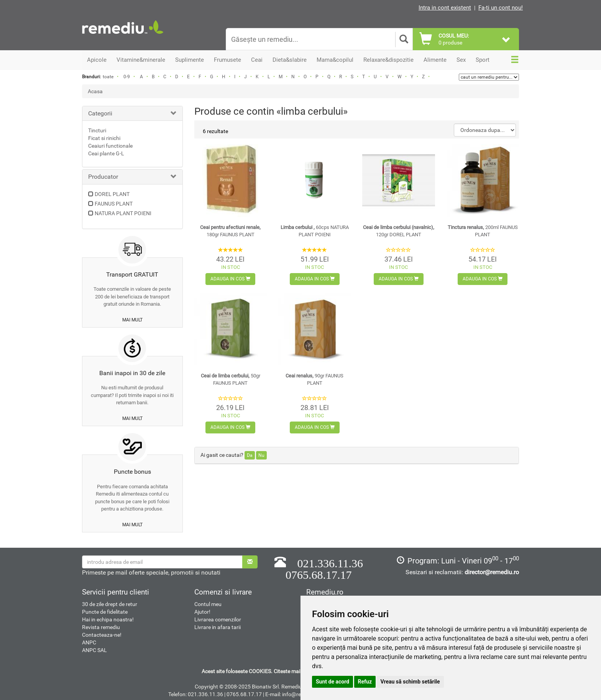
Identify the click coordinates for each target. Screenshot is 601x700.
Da (250, 455)
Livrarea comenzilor (218, 619)
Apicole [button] (97, 60)
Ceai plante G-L (106, 153)
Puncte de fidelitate (105, 612)
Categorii (100, 113)
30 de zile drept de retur (110, 604)
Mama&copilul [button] (335, 60)
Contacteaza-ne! (102, 635)
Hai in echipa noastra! (108, 619)
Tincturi (97, 130)
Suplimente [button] (190, 60)
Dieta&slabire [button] (290, 60)
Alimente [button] (435, 60)
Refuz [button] (365, 682)
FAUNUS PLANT (114, 204)
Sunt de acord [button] (333, 682)
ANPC (89, 642)
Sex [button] (461, 60)
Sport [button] (483, 60)
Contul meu (208, 604)
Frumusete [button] (227, 60)
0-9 (127, 77)
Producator (103, 177)
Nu (261, 455)
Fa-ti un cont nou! (501, 8)
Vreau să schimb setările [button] (410, 682)
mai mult (132, 320)
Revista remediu (101, 627)
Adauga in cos (230, 279)
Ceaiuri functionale (110, 146)
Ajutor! (202, 612)
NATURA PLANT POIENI (123, 213)
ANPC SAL (94, 650)
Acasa (95, 91)
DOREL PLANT (112, 194)
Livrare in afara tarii (218, 627)
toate (108, 77)
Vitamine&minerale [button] (141, 60)
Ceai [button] (257, 60)
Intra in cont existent (445, 8)
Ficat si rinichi (104, 138)
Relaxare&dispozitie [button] (388, 60)
